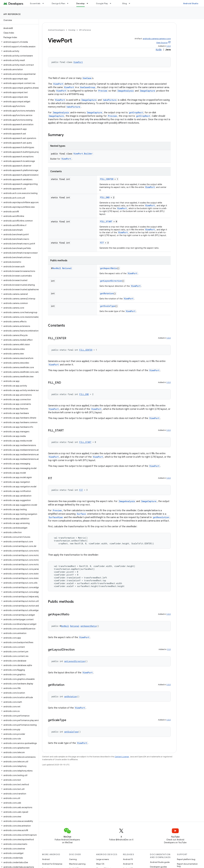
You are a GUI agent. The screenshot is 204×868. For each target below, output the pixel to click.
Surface (81, 514)
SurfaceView (56, 517)
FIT (102, 243)
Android (46, 859)
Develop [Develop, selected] (81, 3)
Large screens (103, 859)
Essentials (35, 3)
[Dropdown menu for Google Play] (112, 3)
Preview (103, 91)
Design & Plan (58, 3)
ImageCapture (147, 91)
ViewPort (78, 62)
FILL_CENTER (107, 179)
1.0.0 (169, 46)
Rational (67, 268)
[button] (19, 42)
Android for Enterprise (52, 864)
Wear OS (100, 864)
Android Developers (56, 30)
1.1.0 (169, 649)
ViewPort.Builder (83, 154)
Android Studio (191, 3)
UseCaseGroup (88, 87)
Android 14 (128, 864)
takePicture (110, 100)
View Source (162, 43)
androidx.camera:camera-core (157, 39)
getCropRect (136, 113)
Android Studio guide (160, 862)
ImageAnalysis (126, 91)
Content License (122, 757)
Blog (125, 3)
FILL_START (106, 222)
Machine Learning (77, 864)
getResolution (161, 517)
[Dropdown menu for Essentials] (44, 3)
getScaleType (108, 306)
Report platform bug (186, 859)
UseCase (87, 78)
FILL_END (105, 197)
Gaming (73, 859)
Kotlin (159, 50)
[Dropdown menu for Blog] (131, 3)
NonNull (57, 268)
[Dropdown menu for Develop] (89, 3)
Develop (72, 30)
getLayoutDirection (111, 281)
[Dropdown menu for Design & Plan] (69, 3)
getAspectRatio (109, 268)
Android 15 (128, 859)
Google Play (102, 3)
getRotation (107, 293)
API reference (12, 14)
